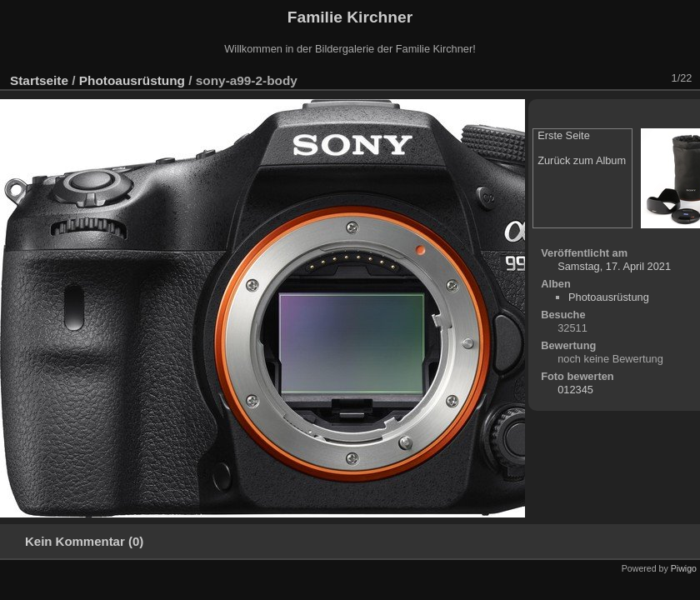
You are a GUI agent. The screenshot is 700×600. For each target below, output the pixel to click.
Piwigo (684, 568)
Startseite (39, 80)
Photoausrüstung (132, 80)
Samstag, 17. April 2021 (614, 266)
